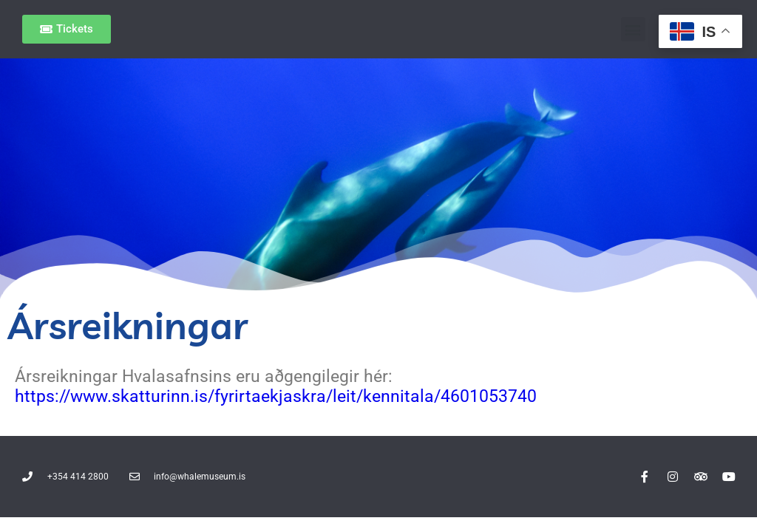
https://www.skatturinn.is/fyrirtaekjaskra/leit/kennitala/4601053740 (276, 396)
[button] (633, 29)
